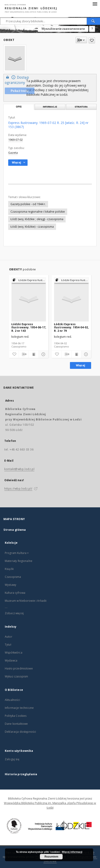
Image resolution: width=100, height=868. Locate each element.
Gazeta (13, 153)
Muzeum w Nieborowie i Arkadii (26, 601)
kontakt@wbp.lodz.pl (19, 469)
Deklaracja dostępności (20, 732)
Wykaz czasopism (16, 676)
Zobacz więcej (14, 613)
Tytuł (8, 645)
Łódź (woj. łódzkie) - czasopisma (32, 227)
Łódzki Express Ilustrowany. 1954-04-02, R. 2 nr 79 (71, 327)
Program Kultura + (17, 553)
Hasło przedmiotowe (19, 668)
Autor (9, 637)
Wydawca (11, 660)
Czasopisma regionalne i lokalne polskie (38, 212)
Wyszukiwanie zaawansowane (63, 29)
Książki (9, 569)
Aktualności (12, 700)
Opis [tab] (19, 107)
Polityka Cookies (16, 716)
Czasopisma (13, 577)
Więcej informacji (72, 852)
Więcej (80, 365)
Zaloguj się (12, 759)
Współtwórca (14, 653)
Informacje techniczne (19, 708)
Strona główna (15, 530)
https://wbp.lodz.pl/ (18, 489)
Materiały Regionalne (19, 561)
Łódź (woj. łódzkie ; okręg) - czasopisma (37, 219)
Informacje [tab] (50, 107)
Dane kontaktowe (16, 724)
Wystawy (10, 585)
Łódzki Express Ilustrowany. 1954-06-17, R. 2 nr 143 (29, 327)
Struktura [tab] (81, 107)
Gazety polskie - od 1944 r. (28, 204)
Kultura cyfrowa (15, 593)
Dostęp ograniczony (17, 80)
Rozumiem (51, 857)
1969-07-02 (15, 140)
